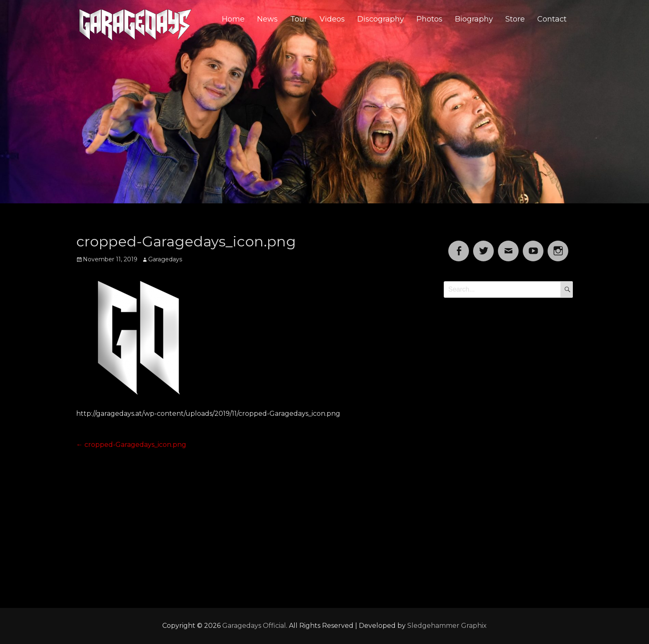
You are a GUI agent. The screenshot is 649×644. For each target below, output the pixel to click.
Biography (474, 19)
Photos (429, 19)
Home (233, 19)
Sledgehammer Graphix (447, 626)
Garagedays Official (254, 626)
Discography (381, 19)
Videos (332, 19)
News (267, 19)
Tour (299, 19)
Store (515, 19)
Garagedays (165, 259)
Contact (552, 19)
